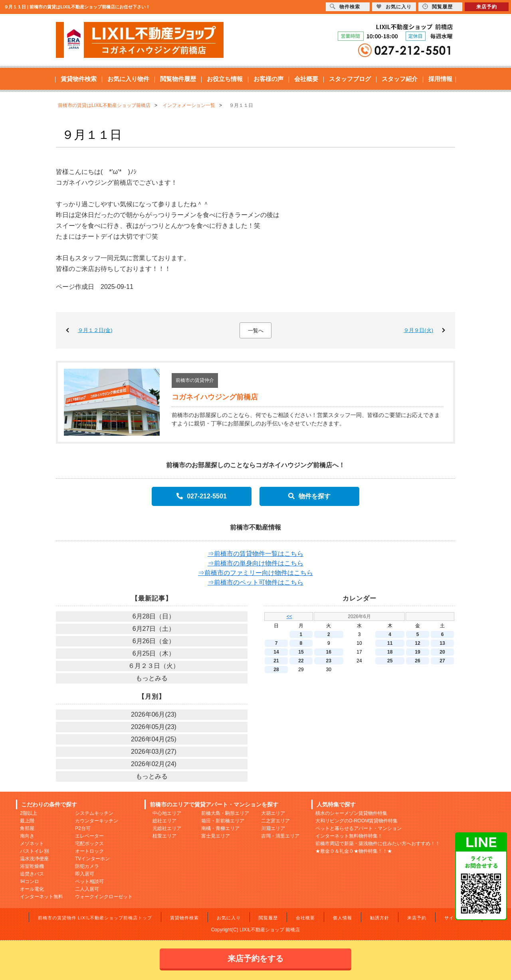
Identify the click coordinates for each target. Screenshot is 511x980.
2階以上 (29, 813)
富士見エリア (216, 836)
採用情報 (440, 79)
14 (276, 652)
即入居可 (85, 874)
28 (276, 670)
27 (442, 661)
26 (417, 661)
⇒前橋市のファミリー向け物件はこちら (255, 573)
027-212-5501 (202, 496)
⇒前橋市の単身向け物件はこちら (255, 563)
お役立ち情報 (225, 79)
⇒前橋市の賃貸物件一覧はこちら (255, 554)
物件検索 (345, 7)
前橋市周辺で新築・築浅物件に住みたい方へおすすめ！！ (378, 844)
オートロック (89, 851)
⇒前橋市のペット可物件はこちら (255, 582)
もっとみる (152, 678)
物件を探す (309, 496)
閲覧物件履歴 (178, 79)
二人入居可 (87, 889)
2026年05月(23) (154, 727)
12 (417, 643)
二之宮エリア (275, 821)
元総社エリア (167, 828)
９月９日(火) (418, 330)
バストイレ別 (34, 851)
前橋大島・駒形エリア (225, 813)
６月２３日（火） (154, 666)
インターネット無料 (42, 897)
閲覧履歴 (268, 918)
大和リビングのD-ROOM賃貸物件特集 (357, 821)
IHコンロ (30, 881)
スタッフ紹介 (400, 79)
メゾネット (32, 844)
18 (390, 652)
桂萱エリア (164, 836)
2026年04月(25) (154, 739)
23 (329, 661)
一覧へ (256, 331)
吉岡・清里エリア (280, 836)
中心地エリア (167, 813)
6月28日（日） (154, 616)
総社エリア (164, 821)
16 (329, 652)
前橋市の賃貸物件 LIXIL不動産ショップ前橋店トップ (95, 918)
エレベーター (89, 836)
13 (442, 643)
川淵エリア (273, 828)
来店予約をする (255, 958)
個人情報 (343, 918)
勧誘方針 (380, 918)
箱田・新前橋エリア (223, 821)
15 (301, 652)
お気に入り (229, 918)
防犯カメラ (87, 866)
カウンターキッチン (97, 821)
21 (276, 661)
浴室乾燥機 (32, 866)
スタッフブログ (350, 79)
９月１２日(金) (95, 330)
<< (289, 616)
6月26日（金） (154, 641)
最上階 (27, 821)
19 (417, 652)
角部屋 (27, 828)
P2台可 (83, 828)
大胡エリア (273, 813)
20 (442, 652)
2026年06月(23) (154, 714)
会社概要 (306, 79)
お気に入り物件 (128, 79)
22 (301, 661)
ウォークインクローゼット (104, 897)
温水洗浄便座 (34, 859)
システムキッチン (94, 813)
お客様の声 (268, 79)
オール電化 (32, 889)
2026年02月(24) (154, 764)
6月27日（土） (154, 629)
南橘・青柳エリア (220, 828)
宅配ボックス (89, 844)
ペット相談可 (89, 881)
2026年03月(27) (154, 752)
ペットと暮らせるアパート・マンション (358, 828)
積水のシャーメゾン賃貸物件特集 (351, 813)
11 (390, 643)
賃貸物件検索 (79, 79)
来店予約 (417, 918)
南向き (27, 836)
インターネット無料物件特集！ (349, 836)
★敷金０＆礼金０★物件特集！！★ (354, 851)
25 (390, 661)
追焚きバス (32, 874)
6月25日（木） (154, 653)
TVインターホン (92, 859)
